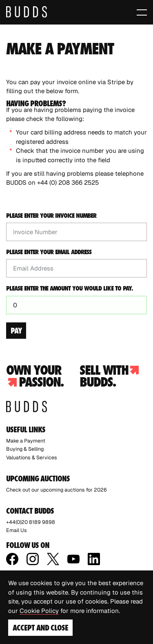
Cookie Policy (39, 611)
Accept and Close (40, 628)
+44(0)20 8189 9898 (31, 522)
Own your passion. (35, 376)
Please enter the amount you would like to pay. (70, 288)
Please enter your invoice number (51, 216)
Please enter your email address (49, 252)
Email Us (17, 530)
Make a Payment (26, 441)
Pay (16, 331)
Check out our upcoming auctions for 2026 (57, 490)
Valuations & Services (32, 457)
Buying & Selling (25, 449)
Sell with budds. (109, 376)
